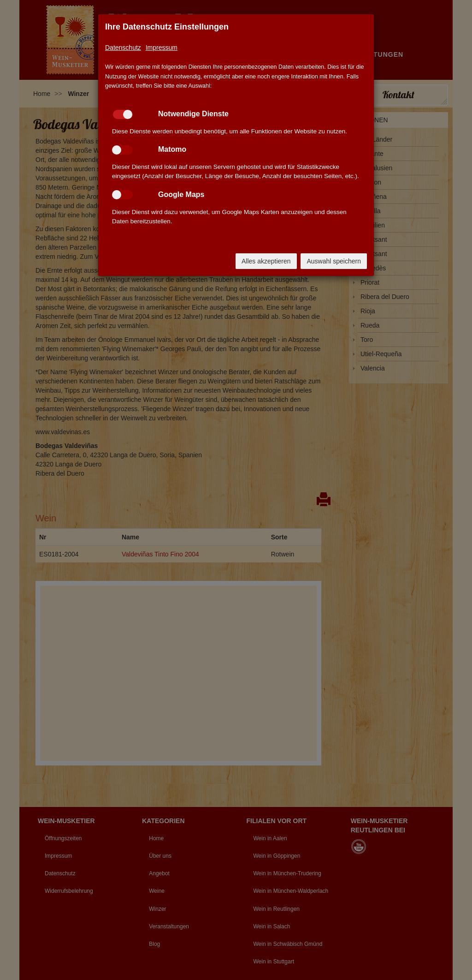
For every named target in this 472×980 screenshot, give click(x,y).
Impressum (162, 48)
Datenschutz (123, 48)
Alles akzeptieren (266, 261)
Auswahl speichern (334, 261)
